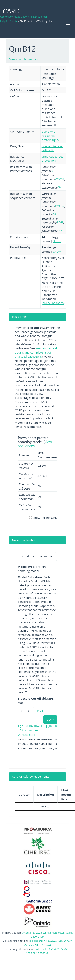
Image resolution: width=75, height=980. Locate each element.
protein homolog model (37, 556)
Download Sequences (23, 59)
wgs (60, 187)
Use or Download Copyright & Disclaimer (24, 17)
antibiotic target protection (52, 158)
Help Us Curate (9, 21)
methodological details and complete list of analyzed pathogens (36, 352)
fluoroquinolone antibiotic (53, 148)
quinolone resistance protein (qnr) (50, 136)
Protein (26, 711)
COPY (50, 719)
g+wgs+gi (60, 178)
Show (57, 241)
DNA (40, 711)
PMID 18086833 (53, 303)
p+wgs (60, 222)
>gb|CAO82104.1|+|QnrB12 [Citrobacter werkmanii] (38, 731)
